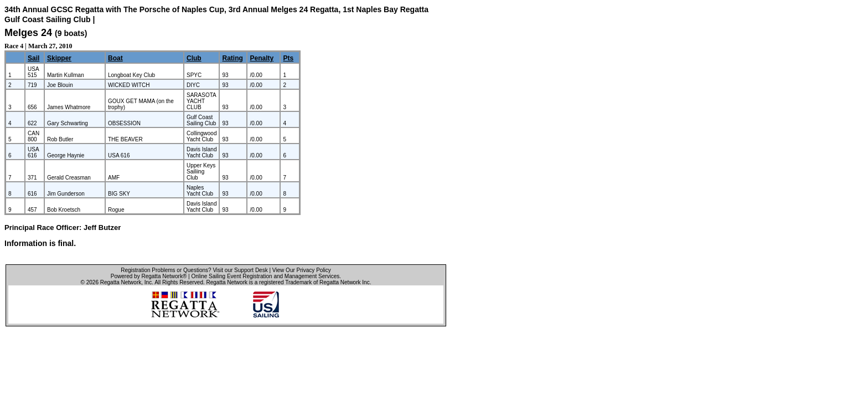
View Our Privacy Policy (302, 270)
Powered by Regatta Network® (149, 276)
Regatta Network (121, 282)
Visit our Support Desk (240, 270)
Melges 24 (28, 33)
